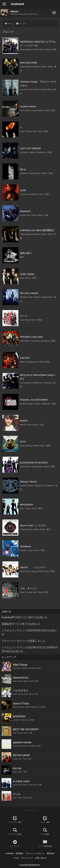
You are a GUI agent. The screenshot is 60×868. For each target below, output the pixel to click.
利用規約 (20, 853)
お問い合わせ (41, 858)
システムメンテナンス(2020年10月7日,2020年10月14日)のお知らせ (30, 649)
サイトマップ (27, 858)
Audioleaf (17, 4)
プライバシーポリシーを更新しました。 (25, 641)
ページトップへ (30, 810)
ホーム (10, 24)
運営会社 (51, 853)
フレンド (23, 24)
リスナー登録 (45, 820)
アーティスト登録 (15, 820)
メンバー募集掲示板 (45, 844)
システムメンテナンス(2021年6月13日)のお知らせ (29, 632)
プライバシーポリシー (35, 853)
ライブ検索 (45, 832)
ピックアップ (15, 844)
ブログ (16, 858)
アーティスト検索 (15, 832)
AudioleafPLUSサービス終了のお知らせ (24, 617)
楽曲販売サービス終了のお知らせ (21, 624)
